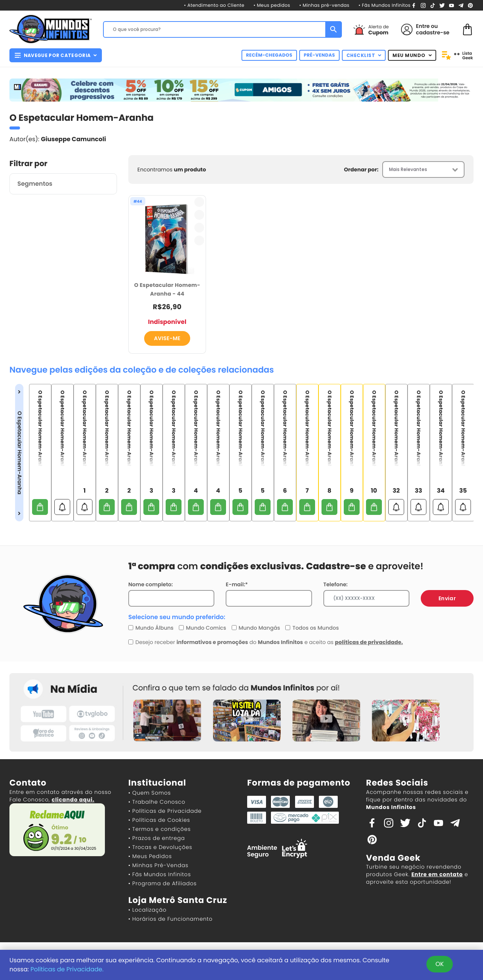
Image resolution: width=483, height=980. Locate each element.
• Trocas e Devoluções (160, 847)
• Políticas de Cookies (159, 820)
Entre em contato (437, 874)
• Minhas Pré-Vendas (158, 865)
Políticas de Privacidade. (67, 969)
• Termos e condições (159, 829)
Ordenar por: (361, 169)
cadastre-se (433, 32)
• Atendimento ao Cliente (214, 5)
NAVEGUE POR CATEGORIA (56, 55)
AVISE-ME (167, 338)
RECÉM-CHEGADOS (269, 55)
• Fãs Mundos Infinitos (385, 5)
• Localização (147, 910)
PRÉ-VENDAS (319, 55)
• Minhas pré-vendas (324, 5)
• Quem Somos (150, 793)
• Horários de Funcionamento (170, 919)
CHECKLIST (364, 55)
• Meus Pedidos (150, 856)
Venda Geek (393, 858)
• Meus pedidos (272, 5)
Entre (423, 26)
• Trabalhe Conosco (157, 802)
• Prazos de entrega (157, 838)
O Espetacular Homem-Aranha (19, 453)
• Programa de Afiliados (162, 883)
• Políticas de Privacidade (165, 811)
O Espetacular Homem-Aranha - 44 (167, 289)
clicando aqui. (73, 800)
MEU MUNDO (412, 55)
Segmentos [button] (35, 184)
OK (440, 964)
